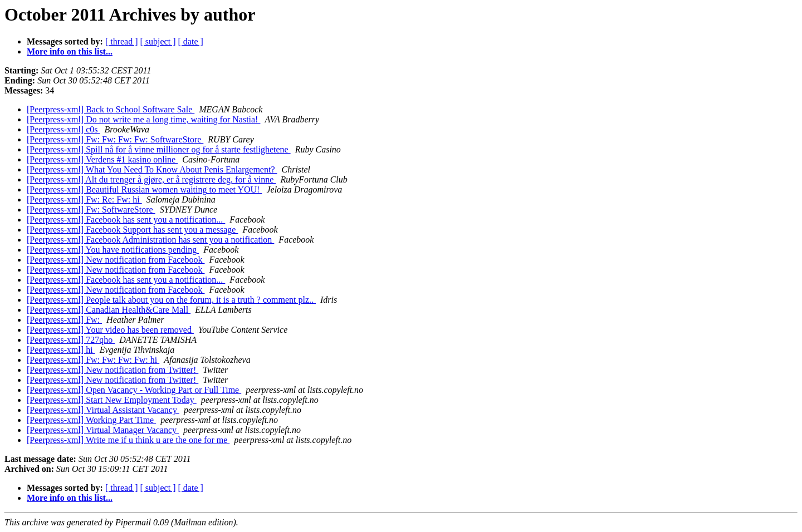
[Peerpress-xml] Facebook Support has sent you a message (132, 230)
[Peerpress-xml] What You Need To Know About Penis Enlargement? (152, 169)
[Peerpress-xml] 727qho (71, 340)
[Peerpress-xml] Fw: (64, 320)
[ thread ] (122, 41)
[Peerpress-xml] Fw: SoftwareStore (91, 210)
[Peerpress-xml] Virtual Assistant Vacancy (103, 410)
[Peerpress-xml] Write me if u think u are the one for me (128, 440)
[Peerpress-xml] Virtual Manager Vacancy (103, 430)
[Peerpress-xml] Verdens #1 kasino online (102, 159)
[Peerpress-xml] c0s (63, 129)
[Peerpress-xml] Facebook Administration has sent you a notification (150, 240)
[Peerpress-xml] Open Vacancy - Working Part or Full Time (134, 390)
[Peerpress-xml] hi (61, 350)
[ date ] (191, 41)
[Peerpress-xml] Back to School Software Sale (111, 109)
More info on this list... (70, 51)
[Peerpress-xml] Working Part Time (91, 420)
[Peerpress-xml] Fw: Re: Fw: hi (84, 199)
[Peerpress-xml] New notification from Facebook (116, 260)
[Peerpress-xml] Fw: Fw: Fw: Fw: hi (93, 360)
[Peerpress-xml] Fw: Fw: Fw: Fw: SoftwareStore (115, 139)
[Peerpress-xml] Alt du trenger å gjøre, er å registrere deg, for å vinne (151, 179)
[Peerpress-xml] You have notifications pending (113, 250)
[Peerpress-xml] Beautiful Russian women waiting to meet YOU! (144, 189)
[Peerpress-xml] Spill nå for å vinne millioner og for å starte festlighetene (159, 149)
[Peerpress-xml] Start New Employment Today (112, 400)
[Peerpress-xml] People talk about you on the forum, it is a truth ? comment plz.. (171, 300)
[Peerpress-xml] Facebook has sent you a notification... (126, 220)
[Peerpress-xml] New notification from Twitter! (113, 370)
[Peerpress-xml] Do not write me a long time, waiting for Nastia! (143, 119)
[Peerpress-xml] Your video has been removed (110, 330)
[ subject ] (158, 41)
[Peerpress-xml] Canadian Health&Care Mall (109, 310)
